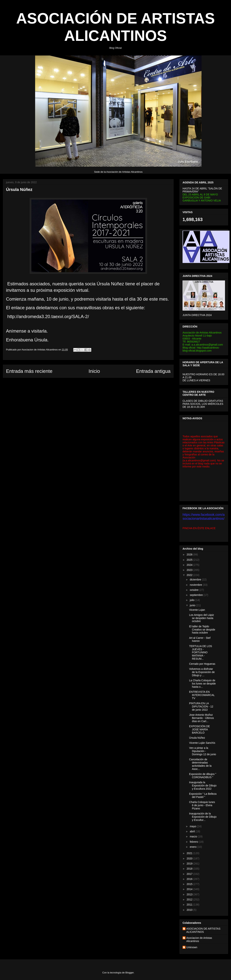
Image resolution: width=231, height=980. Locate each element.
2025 (190, 560)
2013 (190, 894)
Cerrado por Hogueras (202, 664)
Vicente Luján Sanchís (202, 743)
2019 (190, 864)
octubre (194, 590)
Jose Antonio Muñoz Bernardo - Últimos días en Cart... (202, 718)
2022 (190, 575)
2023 (190, 570)
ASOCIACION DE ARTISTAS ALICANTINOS (203, 930)
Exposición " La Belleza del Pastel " (203, 795)
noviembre (196, 585)
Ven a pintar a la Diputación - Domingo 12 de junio (203, 751)
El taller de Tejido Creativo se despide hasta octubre (202, 630)
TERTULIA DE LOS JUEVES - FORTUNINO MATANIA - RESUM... (201, 652)
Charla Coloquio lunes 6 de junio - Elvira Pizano (202, 805)
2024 (190, 565)
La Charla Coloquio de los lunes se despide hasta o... (202, 684)
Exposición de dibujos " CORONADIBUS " (203, 776)
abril (192, 831)
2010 (190, 910)
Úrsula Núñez (197, 738)
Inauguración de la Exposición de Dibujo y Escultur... (203, 817)
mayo (193, 826)
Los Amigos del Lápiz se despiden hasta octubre (202, 618)
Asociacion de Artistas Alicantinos (199, 939)
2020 (190, 858)
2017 (190, 874)
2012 (190, 899)
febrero (194, 842)
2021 (190, 853)
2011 (190, 905)
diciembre (196, 580)
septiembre (197, 595)
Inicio (94, 371)
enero (193, 847)
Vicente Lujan (197, 610)
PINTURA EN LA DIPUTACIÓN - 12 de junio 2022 (201, 707)
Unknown (192, 947)
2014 (190, 889)
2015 (190, 884)
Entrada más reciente (29, 371)
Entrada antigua (153, 371)
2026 (190, 555)
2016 (190, 879)
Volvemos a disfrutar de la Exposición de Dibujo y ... (202, 672)
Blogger (130, 973)
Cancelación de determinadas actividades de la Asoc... (200, 764)
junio (193, 605)
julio (192, 600)
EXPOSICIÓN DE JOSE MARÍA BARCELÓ (199, 729)
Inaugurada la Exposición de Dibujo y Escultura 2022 (203, 786)
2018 (190, 869)
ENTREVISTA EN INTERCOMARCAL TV (202, 695)
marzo (194, 836)
